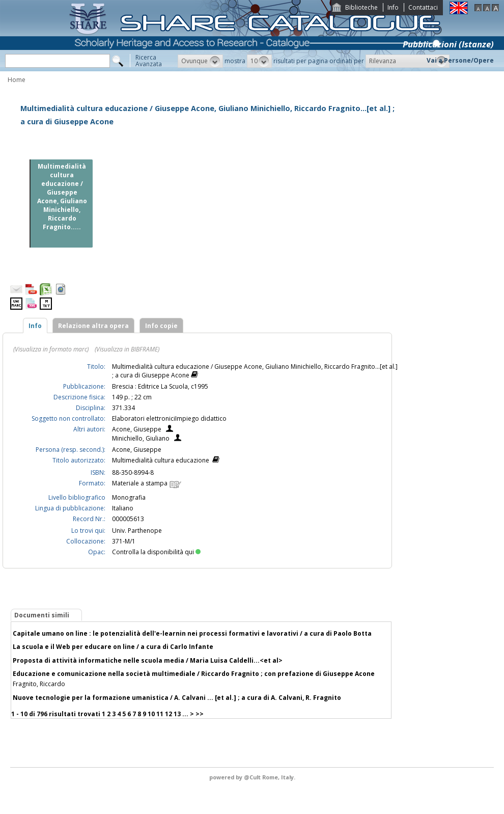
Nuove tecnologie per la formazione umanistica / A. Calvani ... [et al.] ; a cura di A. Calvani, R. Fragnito (177, 698)
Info (393, 7)
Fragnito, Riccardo (39, 684)
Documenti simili (42, 615)
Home (17, 80)
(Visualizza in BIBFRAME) (127, 349)
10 (151, 714)
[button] (200, 61)
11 (160, 714)
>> (200, 714)
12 (169, 714)
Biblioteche (361, 7)
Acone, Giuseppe (137, 429)
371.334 (123, 408)
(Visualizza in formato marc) (51, 349)
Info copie (161, 326)
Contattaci (423, 7)
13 (177, 714)
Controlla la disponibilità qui (156, 552)
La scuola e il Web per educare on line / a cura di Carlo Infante (113, 647)
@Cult (253, 777)
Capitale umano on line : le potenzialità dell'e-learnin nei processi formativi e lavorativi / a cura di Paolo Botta (192, 633)
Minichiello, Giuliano (141, 438)
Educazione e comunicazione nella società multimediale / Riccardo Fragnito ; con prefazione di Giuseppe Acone (194, 674)
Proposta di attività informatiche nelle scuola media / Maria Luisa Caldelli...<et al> (148, 660)
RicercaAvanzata (149, 61)
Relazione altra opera (93, 326)
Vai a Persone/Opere (460, 60)
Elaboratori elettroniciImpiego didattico (169, 418)
